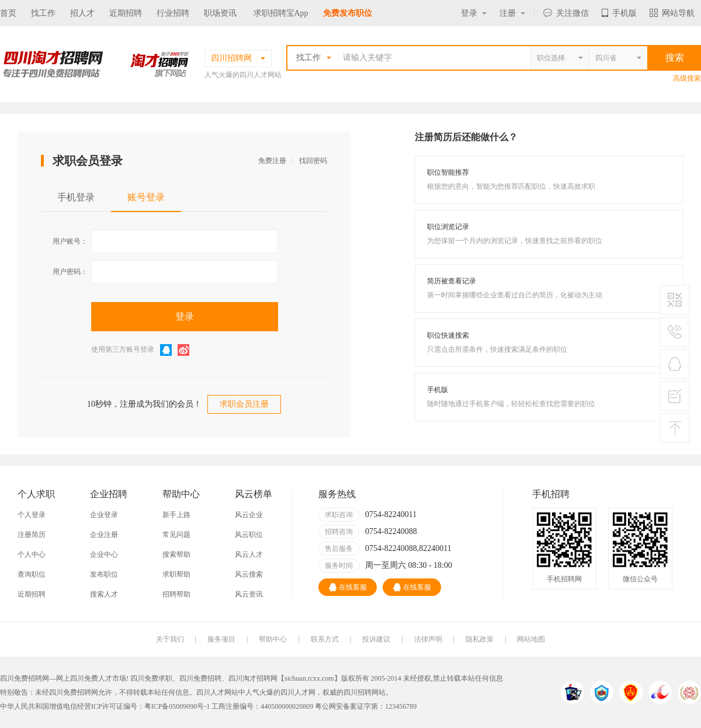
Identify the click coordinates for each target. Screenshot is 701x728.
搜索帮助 (176, 554)
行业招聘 (173, 13)
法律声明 (428, 639)
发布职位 (104, 574)
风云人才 (249, 554)
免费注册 (272, 161)
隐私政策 (480, 639)
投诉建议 (376, 639)
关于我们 (170, 639)
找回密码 (313, 161)
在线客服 (348, 587)
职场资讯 (220, 13)
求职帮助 (176, 574)
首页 (8, 13)
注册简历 (32, 535)
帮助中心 (273, 639)
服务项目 (221, 639)
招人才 (82, 13)
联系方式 (325, 639)
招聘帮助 (176, 594)
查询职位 (32, 574)
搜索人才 (104, 594)
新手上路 (176, 515)
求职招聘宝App (281, 13)
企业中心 (104, 554)
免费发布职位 (348, 13)
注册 (512, 13)
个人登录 (32, 515)
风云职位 (249, 535)
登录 (474, 13)
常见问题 (176, 535)
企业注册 (104, 535)
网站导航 (672, 13)
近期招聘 (126, 13)
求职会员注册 (244, 404)
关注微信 (566, 13)
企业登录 (104, 515)
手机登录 (76, 197)
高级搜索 (687, 78)
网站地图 (531, 639)
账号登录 (146, 197)
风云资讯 (249, 594)
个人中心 (32, 554)
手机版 (619, 13)
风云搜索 (249, 574)
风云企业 (249, 515)
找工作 (43, 13)
